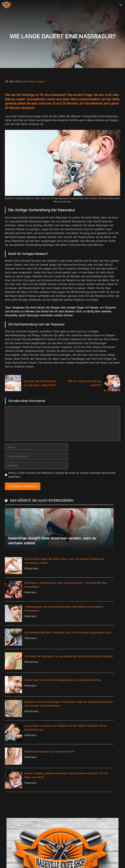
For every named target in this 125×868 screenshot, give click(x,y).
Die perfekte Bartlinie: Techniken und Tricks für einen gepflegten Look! (68, 633)
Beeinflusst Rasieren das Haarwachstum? (50, 751)
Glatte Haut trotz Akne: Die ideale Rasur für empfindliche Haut (63, 680)
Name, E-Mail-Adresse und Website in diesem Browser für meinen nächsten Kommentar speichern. (62, 475)
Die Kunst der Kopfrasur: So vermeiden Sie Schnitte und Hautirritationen (69, 656)
